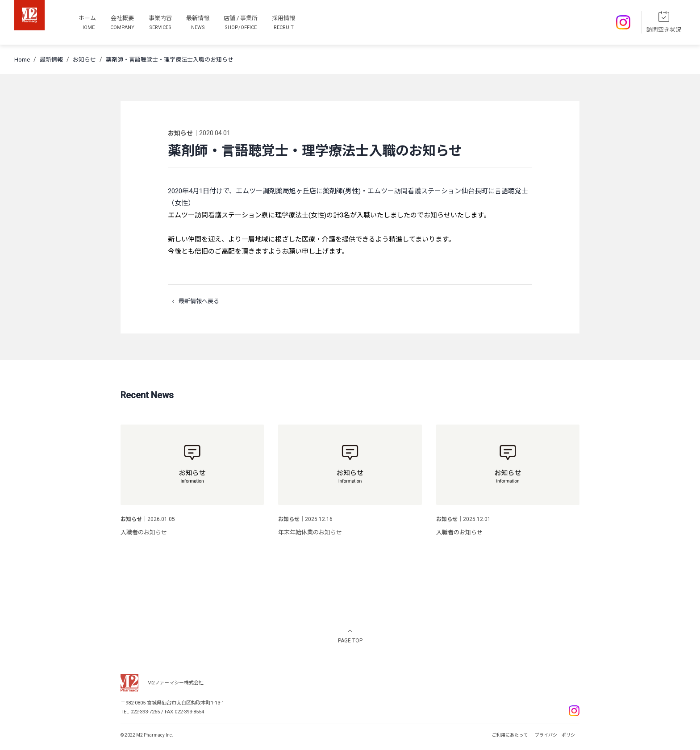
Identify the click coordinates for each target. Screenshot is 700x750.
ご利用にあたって (510, 735)
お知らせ (84, 60)
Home (22, 60)
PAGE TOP (350, 641)
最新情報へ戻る (194, 301)
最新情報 (51, 60)
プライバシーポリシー (557, 735)
